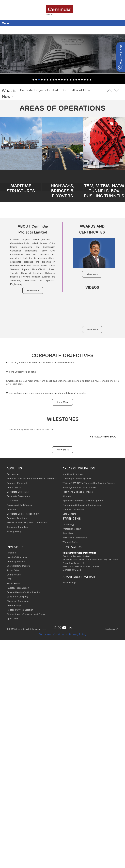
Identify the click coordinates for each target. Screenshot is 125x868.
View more (92, 274)
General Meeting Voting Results (23, 592)
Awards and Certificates (19, 505)
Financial (11, 553)
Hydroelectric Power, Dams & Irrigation (83, 501)
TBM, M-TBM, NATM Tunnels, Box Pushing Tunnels (89, 483)
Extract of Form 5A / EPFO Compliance (27, 523)
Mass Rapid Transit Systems (77, 479)
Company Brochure (17, 518)
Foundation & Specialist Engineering (82, 505)
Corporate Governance (18, 496)
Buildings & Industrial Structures (79, 487)
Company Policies (16, 562)
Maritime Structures (73, 474)
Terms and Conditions (53, 634)
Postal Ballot (13, 570)
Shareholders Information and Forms (26, 614)
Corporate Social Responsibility (23, 514)
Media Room (13, 583)
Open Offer (12, 619)
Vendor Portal (14, 487)
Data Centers (69, 514)
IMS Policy (12, 501)
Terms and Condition (18, 527)
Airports (67, 496)
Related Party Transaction (20, 610)
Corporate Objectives (18, 492)
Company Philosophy (18, 483)
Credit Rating (14, 605)
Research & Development (75, 538)
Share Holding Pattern (18, 566)
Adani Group (69, 583)
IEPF (9, 579)
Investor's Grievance (17, 557)
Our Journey (13, 474)
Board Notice (14, 575)
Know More (33, 290)
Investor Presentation (18, 588)
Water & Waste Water (73, 509)
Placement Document (18, 601)
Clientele (11, 509)
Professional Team (72, 529)
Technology (68, 524)
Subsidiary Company (18, 597)
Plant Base (68, 533)
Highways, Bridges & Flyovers (78, 492)
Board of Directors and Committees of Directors (32, 479)
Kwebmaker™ (112, 629)
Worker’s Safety (71, 542)
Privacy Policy (14, 531)
